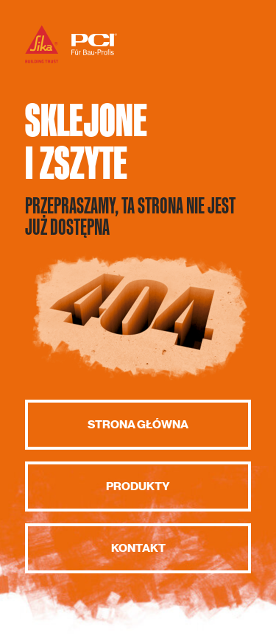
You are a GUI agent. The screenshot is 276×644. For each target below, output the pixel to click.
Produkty (138, 486)
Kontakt (138, 548)
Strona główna (138, 425)
